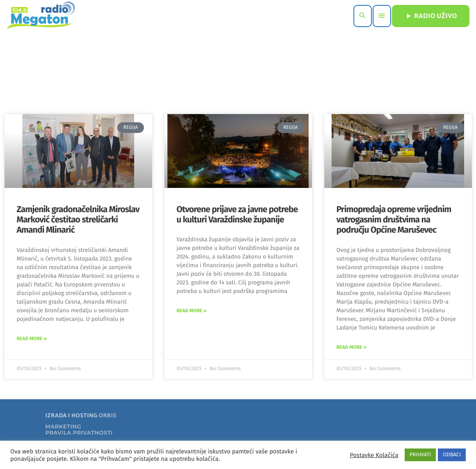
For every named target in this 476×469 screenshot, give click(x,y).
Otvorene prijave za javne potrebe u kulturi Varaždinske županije (237, 214)
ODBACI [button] (452, 455)
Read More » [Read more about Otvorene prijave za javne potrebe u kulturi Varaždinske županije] (192, 311)
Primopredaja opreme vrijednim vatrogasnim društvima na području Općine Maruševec (394, 220)
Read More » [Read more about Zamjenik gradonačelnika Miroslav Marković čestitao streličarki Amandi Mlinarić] (32, 339)
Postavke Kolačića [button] (374, 455)
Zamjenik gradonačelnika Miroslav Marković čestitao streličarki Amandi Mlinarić (78, 220)
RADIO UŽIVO (431, 16)
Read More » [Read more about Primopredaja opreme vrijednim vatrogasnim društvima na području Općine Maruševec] (352, 348)
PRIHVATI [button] (420, 455)
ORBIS (108, 415)
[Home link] (41, 16)
